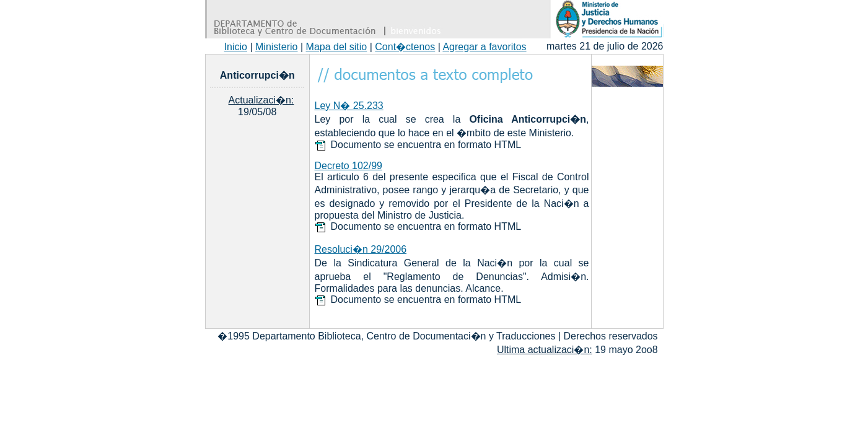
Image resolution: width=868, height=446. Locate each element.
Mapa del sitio (337, 47)
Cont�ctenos (405, 47)
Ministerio (276, 47)
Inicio (236, 47)
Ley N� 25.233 (349, 106)
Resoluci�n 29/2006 (361, 249)
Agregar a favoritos (484, 47)
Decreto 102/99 (349, 166)
